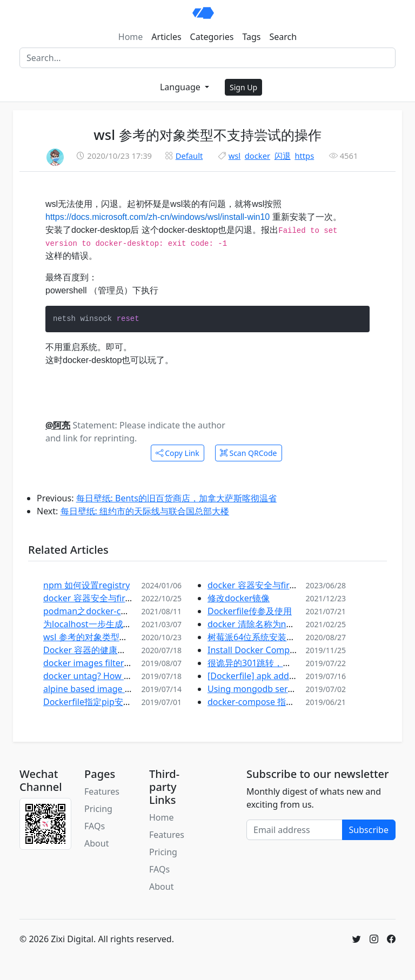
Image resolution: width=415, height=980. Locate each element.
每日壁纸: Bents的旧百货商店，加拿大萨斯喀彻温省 (176, 498)
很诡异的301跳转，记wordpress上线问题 (288, 663)
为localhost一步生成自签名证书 (105, 624)
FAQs (95, 826)
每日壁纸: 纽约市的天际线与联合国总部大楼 (145, 511)
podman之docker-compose (98, 611)
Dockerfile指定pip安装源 (92, 702)
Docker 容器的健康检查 (89, 650)
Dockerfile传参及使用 (250, 611)
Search (283, 37)
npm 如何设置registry (86, 585)
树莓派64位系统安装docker (261, 637)
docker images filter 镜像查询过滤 (111, 663)
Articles (166, 37)
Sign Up (243, 87)
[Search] (207, 58)
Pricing (98, 809)
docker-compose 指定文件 (260, 702)
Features (102, 791)
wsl (235, 156)
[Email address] (294, 830)
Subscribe (369, 830)
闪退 (283, 156)
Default (189, 156)
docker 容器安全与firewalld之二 (270, 585)
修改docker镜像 (239, 598)
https (304, 156)
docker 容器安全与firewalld (97, 598)
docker (257, 156)
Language (181, 87)
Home (131, 37)
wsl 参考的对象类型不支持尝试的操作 (116, 637)
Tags (251, 37)
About (96, 843)
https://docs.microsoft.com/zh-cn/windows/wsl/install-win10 (158, 217)
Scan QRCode (249, 453)
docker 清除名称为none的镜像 (267, 624)
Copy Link (178, 453)
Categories (212, 37)
